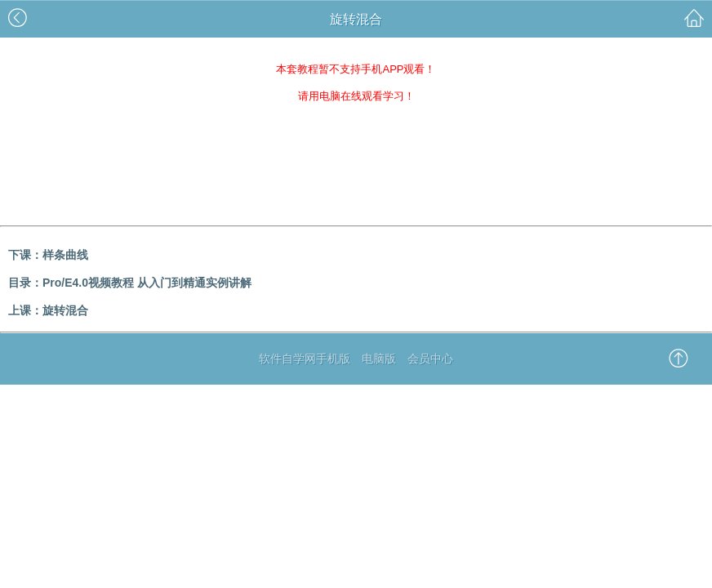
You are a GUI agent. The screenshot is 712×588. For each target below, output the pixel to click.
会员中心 (430, 359)
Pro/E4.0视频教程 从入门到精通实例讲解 (147, 283)
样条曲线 (65, 255)
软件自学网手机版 (305, 359)
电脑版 (379, 359)
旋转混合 (65, 310)
